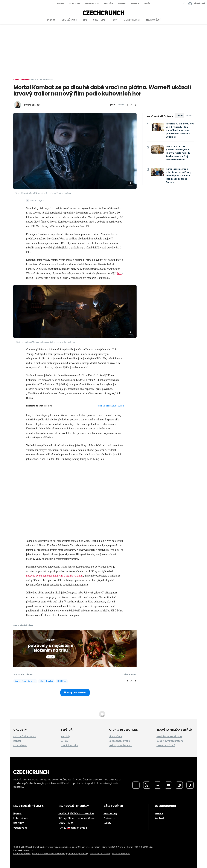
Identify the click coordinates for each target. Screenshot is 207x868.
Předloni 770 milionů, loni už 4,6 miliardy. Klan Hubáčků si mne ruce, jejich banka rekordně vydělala (180, 130)
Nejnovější (153, 20)
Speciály (109, 4)
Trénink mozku (70, 745)
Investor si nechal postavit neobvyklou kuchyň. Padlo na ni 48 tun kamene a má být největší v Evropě (178, 153)
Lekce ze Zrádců (166, 745)
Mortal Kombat (46, 681)
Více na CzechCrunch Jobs (111, 406)
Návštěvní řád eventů (100, 854)
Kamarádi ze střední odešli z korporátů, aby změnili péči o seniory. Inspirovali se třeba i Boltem (179, 176)
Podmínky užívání (22, 854)
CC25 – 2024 (66, 823)
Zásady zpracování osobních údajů (49, 854)
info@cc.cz (28, 850)
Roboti (17, 741)
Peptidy (66, 736)
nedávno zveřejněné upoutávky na (55, 576)
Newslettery (92, 4)
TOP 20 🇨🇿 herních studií (73, 828)
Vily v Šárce (115, 736)
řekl (119, 273)
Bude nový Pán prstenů (170, 741)
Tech (114, 20)
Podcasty (75, 4)
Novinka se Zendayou (169, 736)
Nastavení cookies (121, 854)
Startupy (99, 20)
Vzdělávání (20, 828)
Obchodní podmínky (78, 854)
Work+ (122, 4)
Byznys (51, 20)
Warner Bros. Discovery (25, 681)
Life (85, 20)
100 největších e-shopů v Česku (77, 818)
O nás (147, 4)
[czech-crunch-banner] (75, 648)
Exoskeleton (20, 745)
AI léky (65, 741)
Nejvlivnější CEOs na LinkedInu (76, 813)
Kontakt (159, 818)
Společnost (69, 20)
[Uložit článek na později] (31, 201)
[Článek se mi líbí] (42, 201)
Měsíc (189, 116)
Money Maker (132, 20)
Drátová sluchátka (24, 736)
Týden (180, 116)
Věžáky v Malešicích (120, 745)
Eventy (61, 4)
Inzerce (135, 4)
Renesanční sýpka (119, 741)
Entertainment (22, 80)
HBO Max (62, 681)
